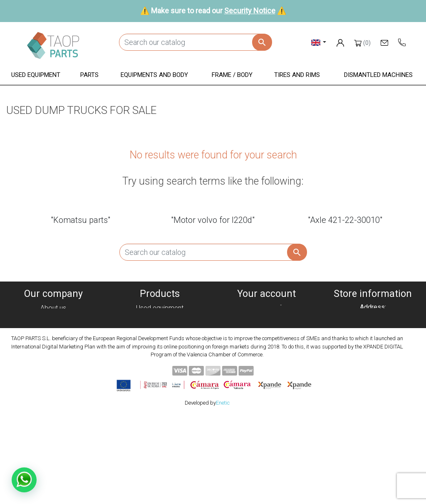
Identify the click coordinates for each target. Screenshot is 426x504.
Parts (160, 328)
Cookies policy (53, 318)
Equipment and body (160, 338)
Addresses (266, 338)
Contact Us (53, 368)
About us (53, 308)
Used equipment (160, 308)
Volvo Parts (160, 378)
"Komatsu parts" (80, 220)
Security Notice (250, 11)
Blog (53, 378)
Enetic (223, 491)
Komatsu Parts (160, 368)
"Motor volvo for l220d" (213, 220)
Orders (266, 318)
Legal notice (53, 338)
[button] (36, 75)
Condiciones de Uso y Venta (53, 348)
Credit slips (266, 328)
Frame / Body (160, 348)
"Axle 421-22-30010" (345, 220)
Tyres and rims (160, 358)
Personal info (266, 308)
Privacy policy (53, 328)
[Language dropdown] (319, 42)
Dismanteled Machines (160, 318)
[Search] (195, 42)
